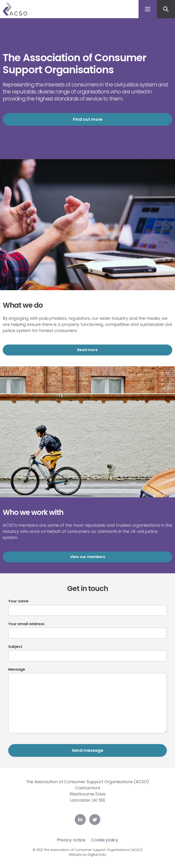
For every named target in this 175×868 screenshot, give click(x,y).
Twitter (95, 820)
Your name (18, 601)
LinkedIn (80, 820)
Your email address (26, 624)
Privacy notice (71, 840)
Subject (15, 647)
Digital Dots (97, 855)
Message (17, 669)
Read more (87, 350)
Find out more (88, 119)
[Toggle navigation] (148, 9)
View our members (87, 557)
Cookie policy (104, 840)
